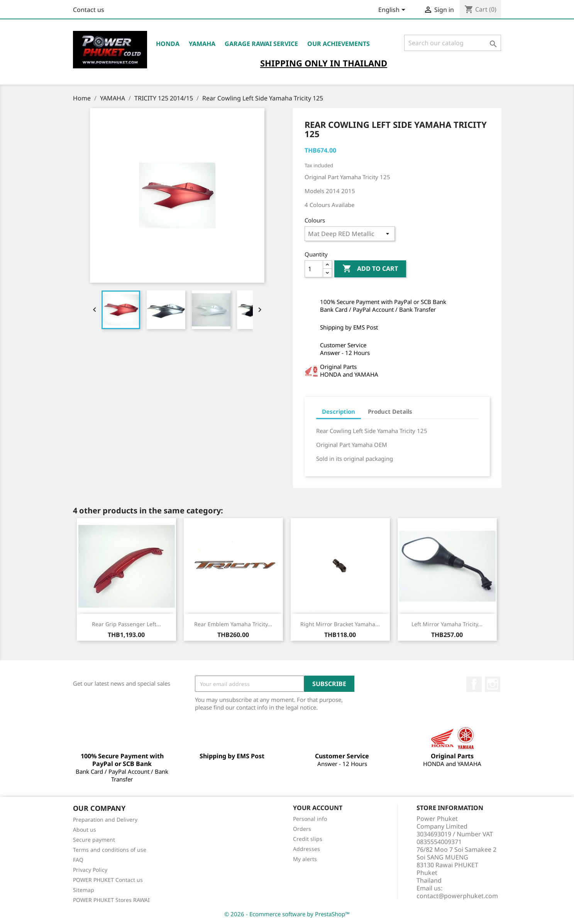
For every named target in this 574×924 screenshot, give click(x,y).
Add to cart (370, 269)
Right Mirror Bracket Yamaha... (340, 624)
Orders (302, 829)
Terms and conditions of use (110, 850)
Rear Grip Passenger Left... (126, 624)
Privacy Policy (90, 870)
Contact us (89, 10)
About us (85, 830)
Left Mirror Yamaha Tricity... (447, 624)
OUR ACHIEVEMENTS (339, 44)
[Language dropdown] (393, 10)
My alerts (305, 859)
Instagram (493, 684)
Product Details (390, 411)
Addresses (306, 849)
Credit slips (308, 839)
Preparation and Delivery (105, 820)
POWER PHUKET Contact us (108, 880)
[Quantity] (314, 269)
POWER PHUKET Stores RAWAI (111, 900)
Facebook (474, 684)
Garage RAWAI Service (261, 44)
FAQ (78, 860)
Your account (318, 808)
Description (339, 411)
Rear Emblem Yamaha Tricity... (233, 624)
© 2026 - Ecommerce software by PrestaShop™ (287, 914)
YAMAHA (202, 44)
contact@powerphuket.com (457, 896)
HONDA (168, 44)
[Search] (453, 43)
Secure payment (94, 840)
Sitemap (84, 890)
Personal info (310, 819)
